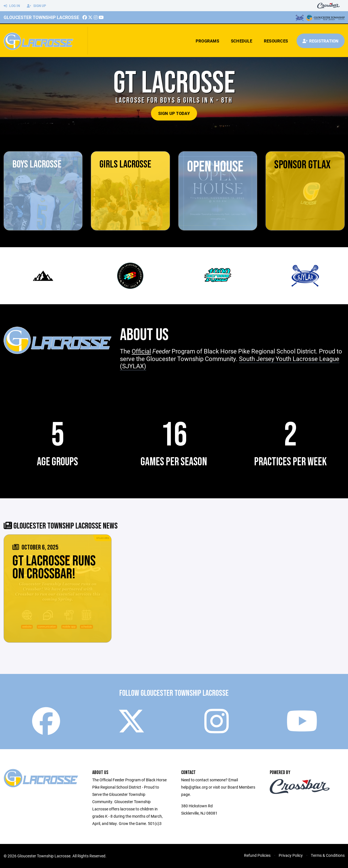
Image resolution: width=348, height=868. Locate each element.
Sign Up (36, 6)
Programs (207, 41)
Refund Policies (257, 855)
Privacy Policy (291, 855)
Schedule (242, 41)
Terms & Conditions (328, 855)
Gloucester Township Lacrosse (41, 17)
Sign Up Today (174, 113)
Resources (276, 41)
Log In (12, 6)
